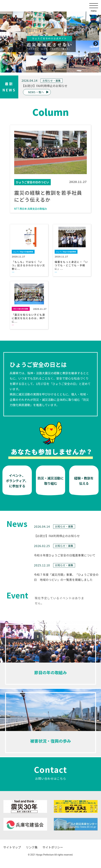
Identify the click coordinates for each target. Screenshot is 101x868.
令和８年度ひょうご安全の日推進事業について (65, 555)
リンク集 (32, 847)
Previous (5, 43)
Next (94, 43)
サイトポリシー (53, 847)
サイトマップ (12, 847)
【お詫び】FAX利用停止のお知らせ (44, 86)
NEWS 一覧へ (36, 92)
